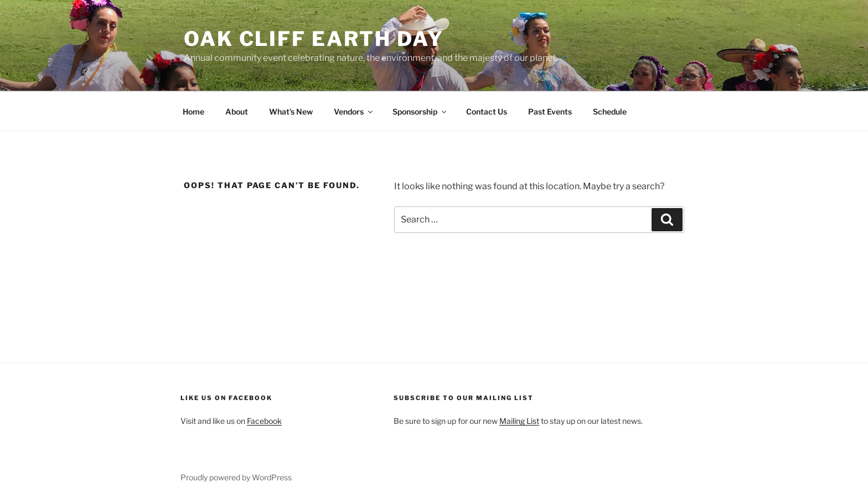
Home (193, 112)
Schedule (610, 112)
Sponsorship (420, 112)
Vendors (354, 112)
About (237, 112)
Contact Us (487, 112)
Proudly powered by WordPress (236, 477)
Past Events (550, 112)
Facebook (264, 421)
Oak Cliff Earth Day (314, 39)
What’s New (291, 112)
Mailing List (519, 421)
